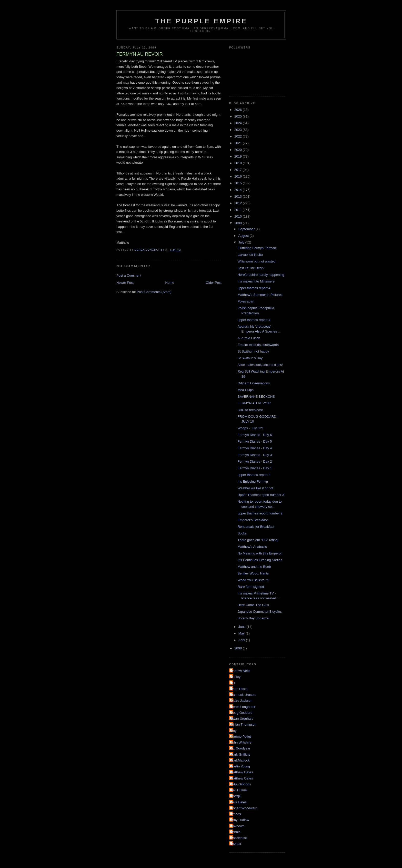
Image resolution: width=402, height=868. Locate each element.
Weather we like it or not (255, 488)
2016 (239, 176)
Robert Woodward (244, 808)
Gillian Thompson (243, 724)
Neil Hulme (239, 790)
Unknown (237, 826)
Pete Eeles (239, 802)
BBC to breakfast (250, 410)
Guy (234, 731)
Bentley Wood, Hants (253, 573)
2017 (239, 170)
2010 (239, 216)
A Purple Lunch (249, 338)
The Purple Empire (201, 21)
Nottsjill (236, 796)
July (242, 242)
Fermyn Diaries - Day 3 (255, 455)
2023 (239, 130)
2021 (239, 143)
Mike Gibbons (241, 784)
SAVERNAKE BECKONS (256, 397)
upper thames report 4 (254, 288)
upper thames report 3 (254, 475)
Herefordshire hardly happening (261, 275)
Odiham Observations (254, 383)
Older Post (214, 283)
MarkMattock (240, 760)
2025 (239, 116)
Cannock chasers (243, 695)
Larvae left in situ (250, 255)
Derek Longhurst (243, 707)
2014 (239, 190)
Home (170, 283)
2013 (239, 196)
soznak (236, 844)
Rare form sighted (251, 587)
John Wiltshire (241, 742)
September (247, 229)
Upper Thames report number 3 (261, 495)
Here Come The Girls (253, 605)
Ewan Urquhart (242, 719)
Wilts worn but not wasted (256, 261)
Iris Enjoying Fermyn (253, 481)
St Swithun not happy (253, 351)
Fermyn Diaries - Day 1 (255, 468)
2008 (239, 648)
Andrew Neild (240, 671)
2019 (239, 156)
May (242, 633)
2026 (239, 110)
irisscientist (239, 838)
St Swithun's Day (250, 358)
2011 (239, 210)
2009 (239, 223)
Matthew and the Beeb (254, 567)
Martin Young (240, 766)
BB (233, 683)
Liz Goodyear (240, 748)
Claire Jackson (241, 701)
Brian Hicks (239, 689)
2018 (239, 163)
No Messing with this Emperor (260, 553)
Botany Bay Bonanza (253, 618)
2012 (239, 203)
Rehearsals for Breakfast (256, 527)
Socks (242, 533)
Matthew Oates (242, 772)
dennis (235, 832)
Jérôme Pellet (241, 737)
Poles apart (246, 301)
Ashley (235, 677)
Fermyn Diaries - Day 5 (255, 441)
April (242, 640)
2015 (239, 183)
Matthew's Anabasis (252, 547)
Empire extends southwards (258, 345)
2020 (239, 150)
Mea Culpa (245, 390)
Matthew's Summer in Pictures (260, 295)
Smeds (236, 814)
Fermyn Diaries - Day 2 (255, 461)
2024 (239, 123)
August (244, 236)
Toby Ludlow (240, 820)
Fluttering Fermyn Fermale (257, 248)
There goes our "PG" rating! (258, 540)
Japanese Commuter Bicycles (259, 612)
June (243, 627)
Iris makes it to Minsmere (256, 281)
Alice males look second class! (260, 365)
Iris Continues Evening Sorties (260, 560)
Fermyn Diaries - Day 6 (255, 435)
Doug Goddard (241, 713)
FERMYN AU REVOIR (254, 403)
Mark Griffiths (240, 754)
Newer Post (125, 283)
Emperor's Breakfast (252, 520)
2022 (239, 136)
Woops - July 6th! (250, 428)
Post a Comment (129, 275)
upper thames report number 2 (260, 513)
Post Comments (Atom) (154, 292)
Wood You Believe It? (253, 580)
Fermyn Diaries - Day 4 (255, 448)
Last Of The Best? (251, 268)
